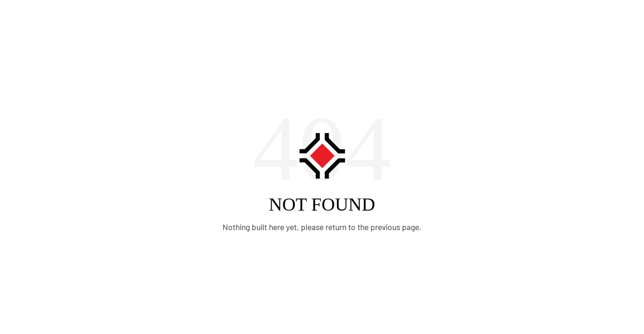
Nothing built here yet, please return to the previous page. (322, 227)
